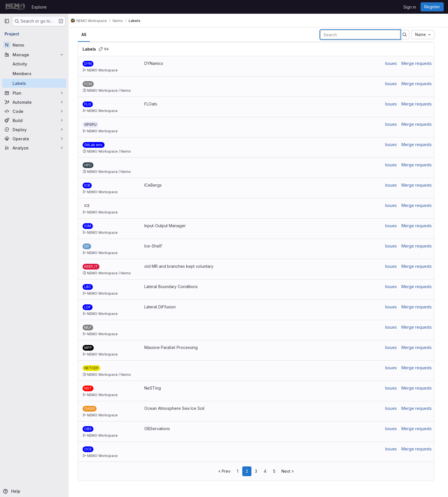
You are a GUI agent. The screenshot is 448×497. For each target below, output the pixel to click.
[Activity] (34, 64)
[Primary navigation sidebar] (7, 21)
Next (290, 471)
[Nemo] (34, 45)
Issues (393, 63)
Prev (226, 471)
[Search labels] (363, 35)
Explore (39, 7)
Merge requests (419, 63)
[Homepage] (15, 7)
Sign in (410, 7)
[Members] (34, 73)
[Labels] (34, 83)
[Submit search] (407, 35)
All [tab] (86, 34)
